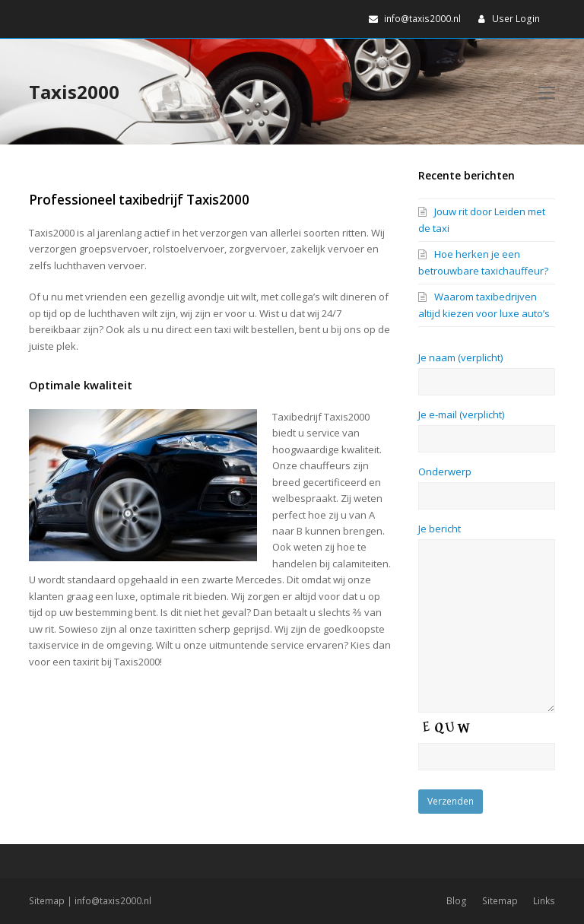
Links (544, 901)
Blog (457, 901)
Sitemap (47, 901)
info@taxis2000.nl (113, 901)
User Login (516, 19)
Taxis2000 (74, 92)
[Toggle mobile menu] (547, 92)
